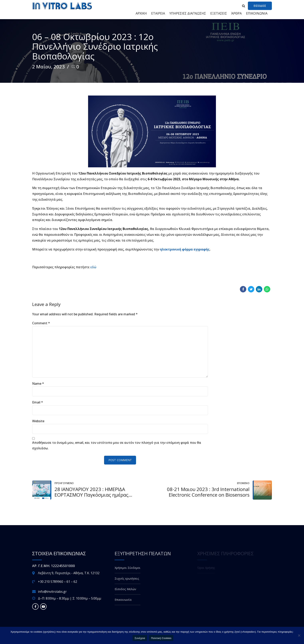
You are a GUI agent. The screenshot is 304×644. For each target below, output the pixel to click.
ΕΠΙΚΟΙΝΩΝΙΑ (257, 13)
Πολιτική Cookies (161, 638)
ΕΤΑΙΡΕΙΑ (158, 13)
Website (38, 421)
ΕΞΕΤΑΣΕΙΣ (219, 13)
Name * (38, 384)
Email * (38, 402)
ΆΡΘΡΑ (236, 13)
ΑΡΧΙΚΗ (141, 13)
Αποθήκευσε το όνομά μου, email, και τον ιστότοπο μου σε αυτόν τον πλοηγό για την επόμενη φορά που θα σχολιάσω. (117, 445)
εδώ (94, 267)
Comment (41, 323)
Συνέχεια (140, 638)
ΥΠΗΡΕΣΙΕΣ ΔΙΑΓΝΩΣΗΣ (188, 13)
